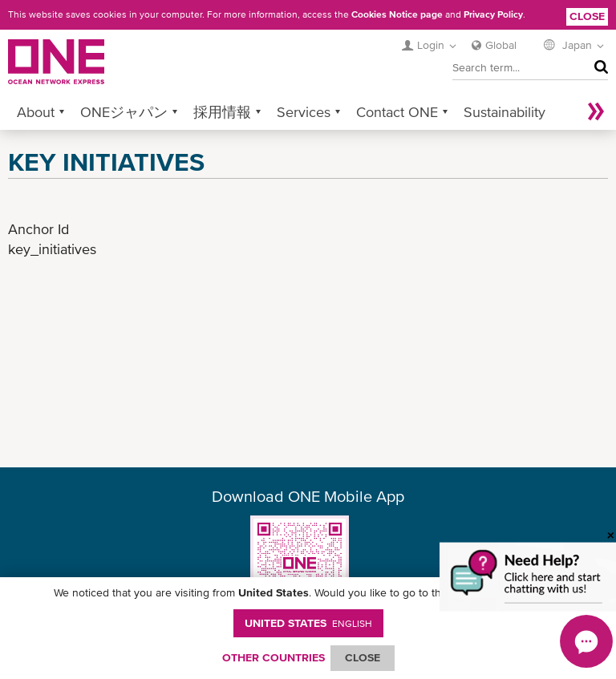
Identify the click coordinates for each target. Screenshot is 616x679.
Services (304, 112)
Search (597, 67)
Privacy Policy (493, 14)
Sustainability (505, 112)
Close (587, 16)
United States (308, 623)
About (36, 112)
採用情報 (222, 112)
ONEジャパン (124, 112)
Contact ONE (397, 112)
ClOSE (363, 657)
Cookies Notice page (397, 14)
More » (596, 112)
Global (501, 45)
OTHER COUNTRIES (274, 657)
